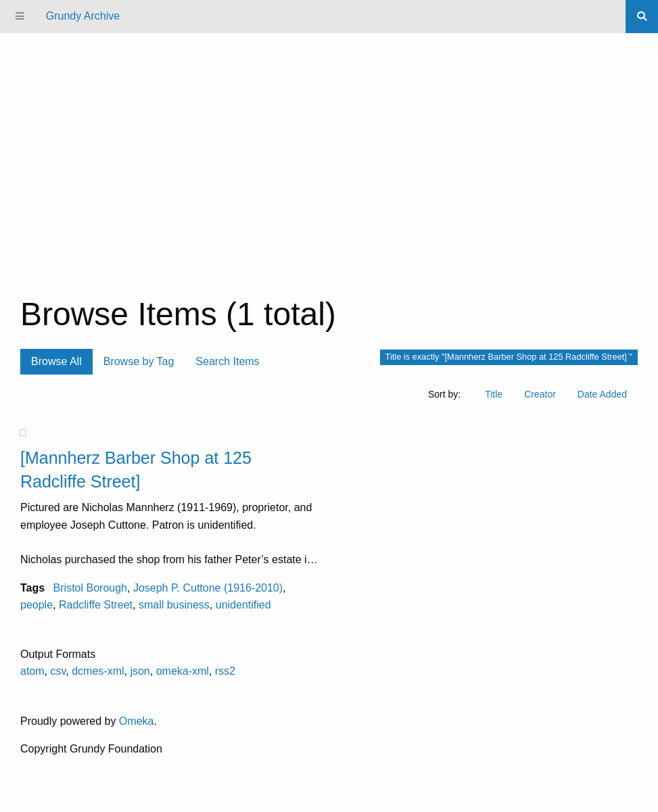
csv (58, 671)
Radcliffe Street (96, 605)
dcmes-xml (98, 671)
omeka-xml (183, 671)
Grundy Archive (83, 16)
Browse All (56, 361)
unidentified (243, 605)
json (140, 671)
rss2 (225, 671)
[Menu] (20, 17)
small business (174, 605)
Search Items (227, 361)
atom (32, 671)
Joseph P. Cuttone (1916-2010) (208, 588)
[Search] (642, 16)
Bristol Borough (90, 588)
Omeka (137, 721)
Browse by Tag (139, 361)
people (37, 605)
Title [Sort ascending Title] (494, 394)
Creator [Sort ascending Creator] (540, 394)
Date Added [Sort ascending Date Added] (602, 394)
